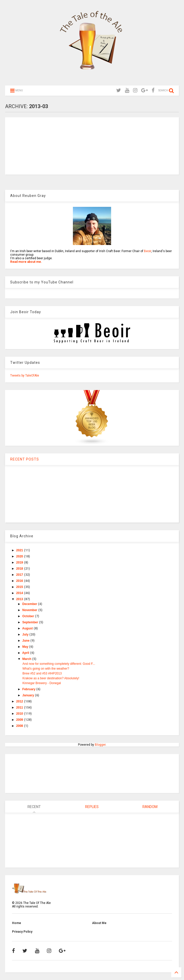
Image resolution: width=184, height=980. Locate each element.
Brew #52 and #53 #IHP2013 (42, 673)
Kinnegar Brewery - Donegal (42, 683)
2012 (20, 701)
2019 (20, 563)
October (29, 616)
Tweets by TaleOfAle (25, 376)
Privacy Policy (22, 932)
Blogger (100, 745)
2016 (20, 581)
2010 (20, 714)
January (29, 695)
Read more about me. (26, 262)
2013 (20, 599)
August (28, 628)
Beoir (148, 251)
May (26, 647)
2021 (20, 550)
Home (17, 923)
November (30, 610)
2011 (20, 708)
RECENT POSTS (25, 459)
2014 (20, 593)
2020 (20, 556)
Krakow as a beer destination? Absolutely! (51, 678)
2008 (20, 726)
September (31, 622)
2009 (20, 720)
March (27, 659)
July (26, 635)
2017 (20, 575)
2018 (20, 569)
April (26, 653)
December (30, 604)
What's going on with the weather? (46, 669)
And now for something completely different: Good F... (59, 664)
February (29, 689)
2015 (20, 587)
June (26, 641)
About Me (99, 923)
